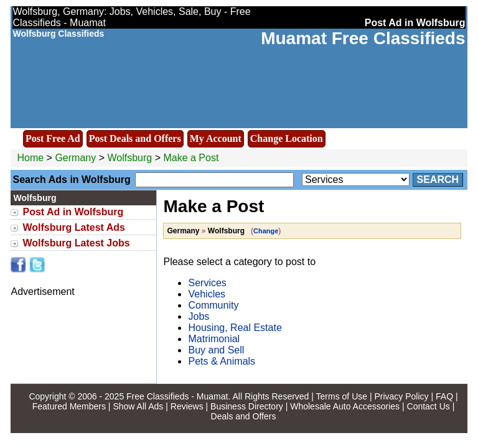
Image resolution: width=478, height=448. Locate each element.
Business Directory (247, 406)
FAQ (444, 396)
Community (213, 305)
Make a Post (191, 158)
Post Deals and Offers (135, 138)
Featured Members (69, 406)
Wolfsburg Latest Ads (73, 227)
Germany (75, 158)
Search (438, 180)
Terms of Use (342, 396)
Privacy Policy (401, 396)
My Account (216, 138)
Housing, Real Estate (235, 328)
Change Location (287, 138)
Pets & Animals (222, 361)
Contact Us (429, 406)
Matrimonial (214, 339)
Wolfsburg (131, 158)
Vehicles (207, 294)
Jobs (199, 316)
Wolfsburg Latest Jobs (76, 243)
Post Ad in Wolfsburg (73, 212)
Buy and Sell (216, 350)
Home (30, 158)
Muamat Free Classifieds (363, 38)
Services (207, 283)
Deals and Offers (244, 416)
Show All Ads (138, 406)
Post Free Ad (53, 138)
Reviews (187, 406)
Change (266, 231)
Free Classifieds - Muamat (177, 396)
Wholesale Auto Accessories (345, 406)
